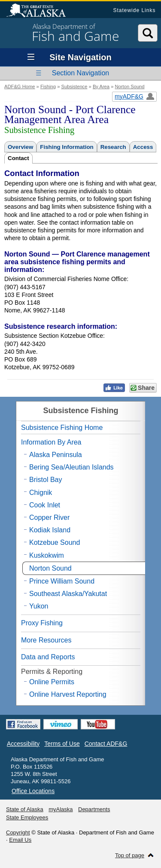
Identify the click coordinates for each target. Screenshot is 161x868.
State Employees (27, 817)
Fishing (48, 86)
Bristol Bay (46, 480)
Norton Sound (130, 86)
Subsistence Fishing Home (62, 428)
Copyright (18, 832)
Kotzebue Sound (55, 542)
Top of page (130, 855)
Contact (18, 158)
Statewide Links (134, 10)
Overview (20, 147)
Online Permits (52, 682)
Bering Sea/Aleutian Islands (71, 467)
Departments (94, 809)
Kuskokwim (47, 555)
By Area (101, 86)
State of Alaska (40, 11)
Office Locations (33, 791)
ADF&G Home (20, 86)
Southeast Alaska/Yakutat (68, 594)
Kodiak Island (50, 530)
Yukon (39, 606)
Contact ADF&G (106, 744)
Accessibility (23, 744)
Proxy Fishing (42, 623)
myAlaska (61, 809)
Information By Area (51, 442)
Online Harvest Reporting (68, 694)
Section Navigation (80, 73)
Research (113, 147)
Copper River (49, 517)
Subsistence (74, 86)
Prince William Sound (62, 581)
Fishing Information (67, 147)
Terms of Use (62, 744)
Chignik (41, 493)
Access (143, 147)
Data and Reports (48, 657)
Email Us (20, 840)
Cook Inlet (45, 505)
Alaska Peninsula (56, 455)
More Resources (46, 640)
